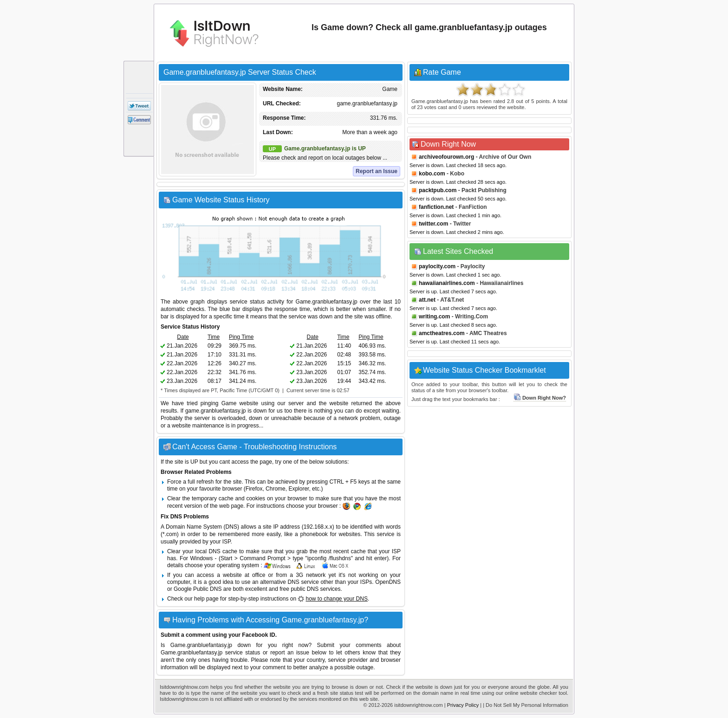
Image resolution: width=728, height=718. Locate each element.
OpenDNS (388, 582)
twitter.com (433, 224)
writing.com (434, 317)
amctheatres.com (442, 333)
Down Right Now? (540, 398)
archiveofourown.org (446, 157)
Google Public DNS (198, 589)
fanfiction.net (436, 207)
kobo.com (432, 174)
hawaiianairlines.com (447, 283)
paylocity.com (437, 266)
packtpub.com (438, 190)
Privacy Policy (463, 705)
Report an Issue (377, 171)
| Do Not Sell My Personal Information (526, 705)
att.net (427, 300)
